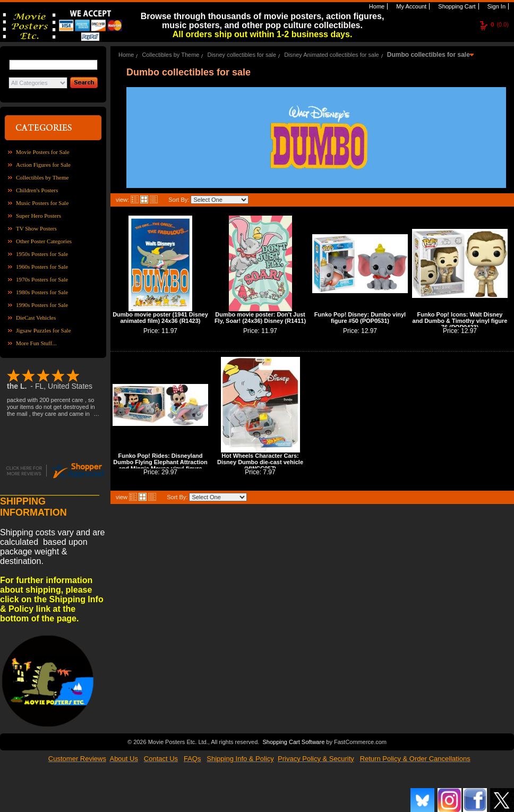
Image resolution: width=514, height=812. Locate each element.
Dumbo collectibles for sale (429, 55)
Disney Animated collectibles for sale (332, 55)
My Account (410, 6)
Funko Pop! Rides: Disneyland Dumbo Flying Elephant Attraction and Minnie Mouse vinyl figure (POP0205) (160, 465)
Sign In (496, 6)
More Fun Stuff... (36, 343)
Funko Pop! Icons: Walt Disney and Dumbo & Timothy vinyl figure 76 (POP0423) (460, 321)
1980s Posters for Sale (42, 292)
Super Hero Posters (38, 216)
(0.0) (500, 24)
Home (376, 6)
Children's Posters (37, 190)
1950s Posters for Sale (42, 254)
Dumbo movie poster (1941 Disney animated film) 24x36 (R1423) (160, 318)
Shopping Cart (456, 6)
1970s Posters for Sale (42, 279)
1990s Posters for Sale (42, 305)
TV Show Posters (36, 228)
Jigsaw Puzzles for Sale (44, 330)
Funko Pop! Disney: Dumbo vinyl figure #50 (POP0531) (360, 318)
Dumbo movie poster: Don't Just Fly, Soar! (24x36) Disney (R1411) (260, 318)
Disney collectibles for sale (242, 55)
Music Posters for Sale (42, 203)
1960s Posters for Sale (42, 267)
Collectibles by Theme (42, 177)
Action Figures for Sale (43, 165)
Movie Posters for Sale (43, 152)
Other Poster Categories (44, 241)
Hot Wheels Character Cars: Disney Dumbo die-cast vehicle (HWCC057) (260, 462)
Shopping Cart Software (293, 741)
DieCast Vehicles (36, 318)
